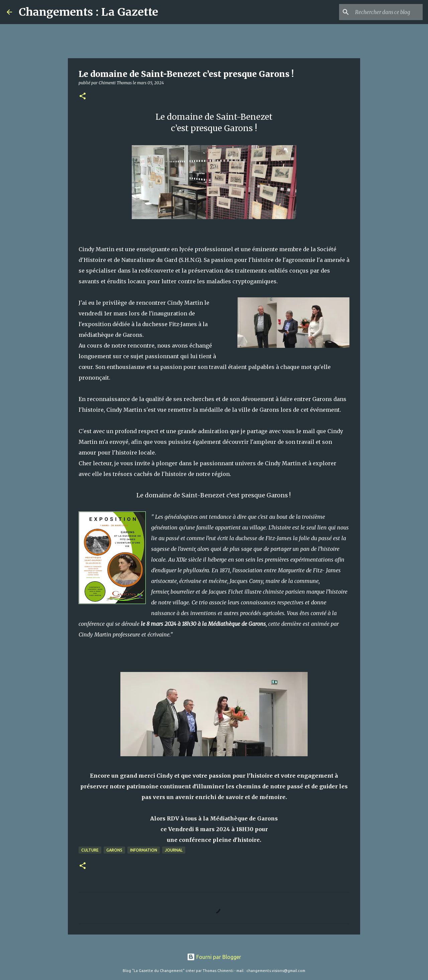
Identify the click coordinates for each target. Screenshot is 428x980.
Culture (90, 850)
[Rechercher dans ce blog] (388, 12)
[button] (83, 96)
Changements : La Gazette (88, 12)
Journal (174, 850)
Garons (114, 850)
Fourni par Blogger (214, 957)
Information (144, 850)
